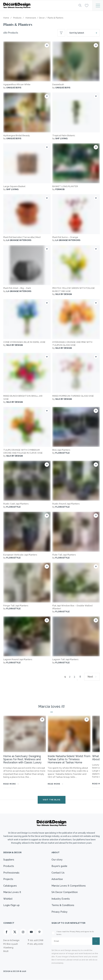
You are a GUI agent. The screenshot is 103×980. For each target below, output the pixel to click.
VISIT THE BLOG (52, 800)
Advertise (57, 879)
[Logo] (38, 6)
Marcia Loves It (12, 892)
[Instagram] (23, 932)
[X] (15, 932)
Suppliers (9, 860)
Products (9, 866)
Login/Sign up (12, 905)
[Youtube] (31, 932)
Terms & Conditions (63, 905)
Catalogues (10, 886)
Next (90, 677)
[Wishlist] (87, 5)
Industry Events (61, 899)
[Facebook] (7, 932)
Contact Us (58, 873)
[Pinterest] (39, 932)
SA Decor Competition (65, 892)
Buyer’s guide (59, 866)
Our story (57, 860)
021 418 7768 (37, 940)
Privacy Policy (60, 912)
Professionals (11, 873)
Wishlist (8, 899)
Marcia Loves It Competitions (69, 886)
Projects (8, 879)
